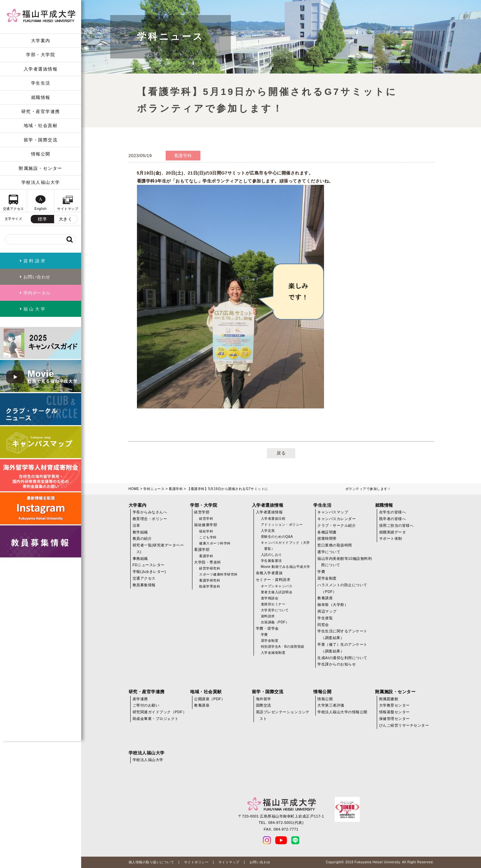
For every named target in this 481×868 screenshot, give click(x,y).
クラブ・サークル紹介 (337, 525)
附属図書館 (389, 699)
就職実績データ (393, 532)
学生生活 (41, 83)
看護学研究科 (210, 580)
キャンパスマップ (333, 512)
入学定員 (268, 531)
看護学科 (176, 489)
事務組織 (140, 559)
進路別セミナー (273, 604)
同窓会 (323, 625)
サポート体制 (391, 538)
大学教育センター (394, 705)
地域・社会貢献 (41, 126)
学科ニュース (154, 489)
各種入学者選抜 (269, 573)
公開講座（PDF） (210, 699)
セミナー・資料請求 (273, 580)
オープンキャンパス (277, 586)
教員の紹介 (142, 538)
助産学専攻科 (210, 586)
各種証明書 (327, 532)
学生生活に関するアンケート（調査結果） (342, 634)
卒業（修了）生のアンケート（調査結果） (342, 648)
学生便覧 (325, 618)
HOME (134, 489)
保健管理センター (394, 719)
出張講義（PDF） (275, 622)
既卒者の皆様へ (393, 519)
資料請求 (268, 616)
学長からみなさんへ (150, 512)
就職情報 (41, 97)
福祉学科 (206, 531)
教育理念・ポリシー (150, 519)
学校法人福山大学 (41, 182)
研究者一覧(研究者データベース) (158, 548)
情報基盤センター (394, 712)
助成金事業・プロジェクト (156, 719)
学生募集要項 (271, 561)
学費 (264, 635)
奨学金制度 (270, 641)
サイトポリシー (196, 862)
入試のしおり (271, 555)
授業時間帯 (327, 538)
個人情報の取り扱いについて (151, 862)
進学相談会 (270, 598)
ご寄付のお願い (146, 705)
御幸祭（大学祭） (333, 605)
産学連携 (140, 699)
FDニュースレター (149, 565)
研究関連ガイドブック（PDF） (160, 712)
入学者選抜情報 (41, 69)
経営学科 (206, 519)
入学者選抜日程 (273, 519)
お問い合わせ (260, 862)
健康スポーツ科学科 (215, 543)
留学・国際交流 (41, 140)
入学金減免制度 (273, 653)
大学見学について (275, 610)
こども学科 (208, 537)
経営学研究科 (210, 568)
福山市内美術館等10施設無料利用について (345, 562)
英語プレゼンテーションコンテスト (283, 715)
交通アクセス (144, 578)
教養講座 (325, 598)
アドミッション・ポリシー (282, 525)
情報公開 (41, 154)
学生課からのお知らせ (337, 664)
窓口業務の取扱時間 (335, 545)
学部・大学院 (41, 55)
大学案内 (41, 41)
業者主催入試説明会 (277, 592)
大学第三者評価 (331, 705)
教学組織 (140, 532)
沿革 (136, 525)
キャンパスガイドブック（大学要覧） (285, 546)
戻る (281, 453)
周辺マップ (327, 611)
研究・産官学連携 (41, 111)
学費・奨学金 (267, 628)
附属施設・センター (41, 168)
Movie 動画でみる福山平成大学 (286, 567)
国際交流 (264, 705)
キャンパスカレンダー (337, 519)
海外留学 (264, 699)
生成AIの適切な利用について (342, 658)
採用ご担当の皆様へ (396, 525)
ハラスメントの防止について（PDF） (342, 588)
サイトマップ (229, 862)
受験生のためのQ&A (277, 537)
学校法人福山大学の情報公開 (342, 712)
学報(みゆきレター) (149, 572)
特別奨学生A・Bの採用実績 (283, 647)
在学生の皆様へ (393, 512)
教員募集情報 (144, 585)
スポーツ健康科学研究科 (218, 574)
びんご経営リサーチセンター (404, 725)
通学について (329, 552)
